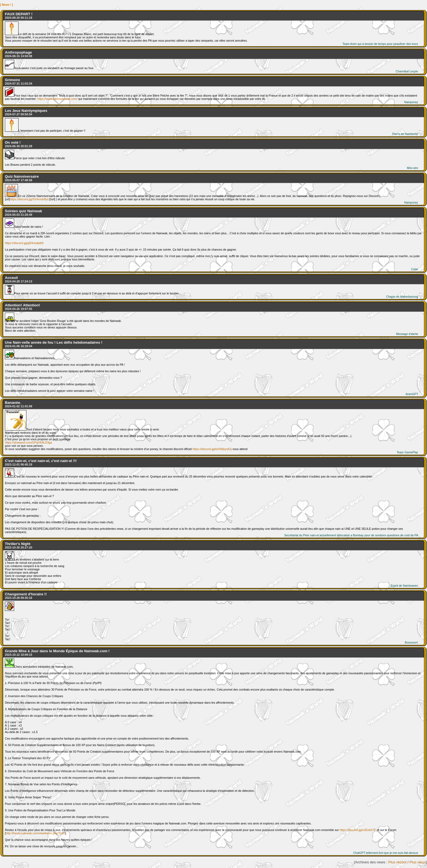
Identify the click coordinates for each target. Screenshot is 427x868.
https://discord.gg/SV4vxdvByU (30, 199)
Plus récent (397, 862)
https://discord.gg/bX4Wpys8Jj (212, 449)
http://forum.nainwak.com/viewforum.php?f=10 (35, 833)
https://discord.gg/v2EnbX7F (358, 830)
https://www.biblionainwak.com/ (57, 99)
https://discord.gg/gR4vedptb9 (24, 243)
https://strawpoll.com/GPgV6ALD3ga (28, 442)
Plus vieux (418, 862)
